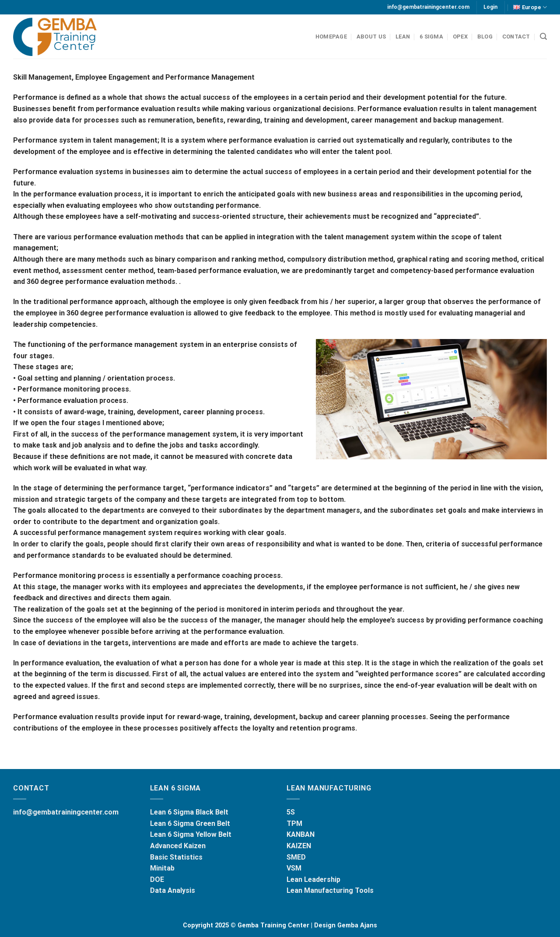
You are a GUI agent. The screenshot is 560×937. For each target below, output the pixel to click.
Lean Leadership (313, 879)
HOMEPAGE (331, 37)
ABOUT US (371, 37)
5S (291, 812)
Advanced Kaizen (178, 846)
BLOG (485, 37)
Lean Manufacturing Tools (330, 890)
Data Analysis (173, 890)
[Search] (543, 37)
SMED (296, 857)
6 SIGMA (431, 37)
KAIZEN (299, 846)
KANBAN (301, 834)
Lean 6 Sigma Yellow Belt (191, 834)
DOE (157, 879)
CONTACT (516, 37)
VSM (294, 868)
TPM (294, 823)
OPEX (460, 37)
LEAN (403, 37)
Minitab (162, 868)
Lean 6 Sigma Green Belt (190, 823)
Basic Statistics (176, 857)
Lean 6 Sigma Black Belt (189, 812)
